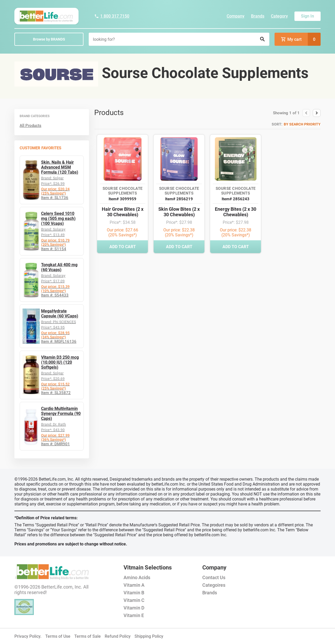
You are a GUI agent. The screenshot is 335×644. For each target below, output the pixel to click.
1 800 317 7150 (112, 16)
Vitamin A (134, 585)
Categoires (214, 585)
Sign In (308, 16)
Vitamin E (134, 615)
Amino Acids (137, 577)
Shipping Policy (149, 636)
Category (279, 16)
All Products (30, 126)
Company (236, 16)
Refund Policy (118, 636)
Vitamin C (134, 600)
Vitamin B (134, 593)
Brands (258, 16)
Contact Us (214, 577)
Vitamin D (134, 608)
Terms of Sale (88, 636)
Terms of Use (58, 636)
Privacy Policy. (28, 636)
